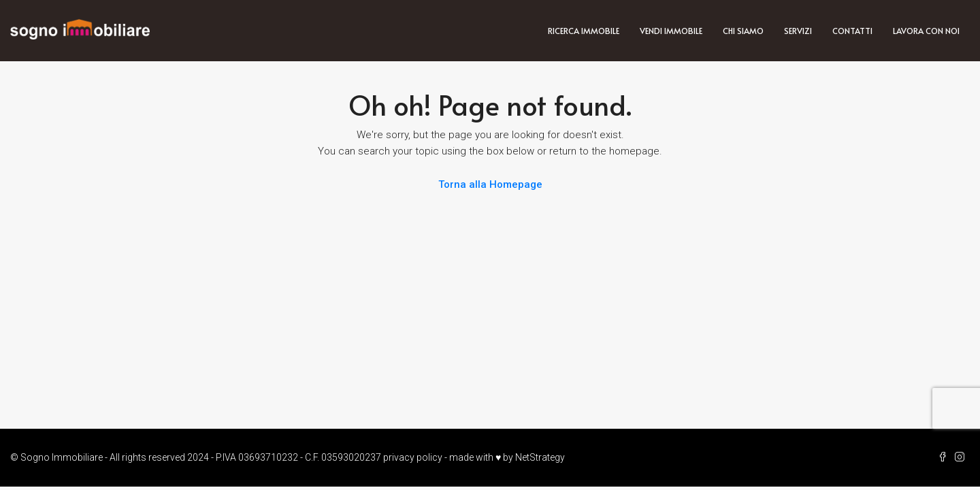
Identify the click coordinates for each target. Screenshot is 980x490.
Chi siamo (743, 31)
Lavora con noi (926, 31)
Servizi (798, 31)
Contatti (852, 31)
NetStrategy (540, 457)
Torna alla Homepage (490, 184)
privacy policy (413, 457)
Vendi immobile (671, 31)
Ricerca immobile (584, 31)
